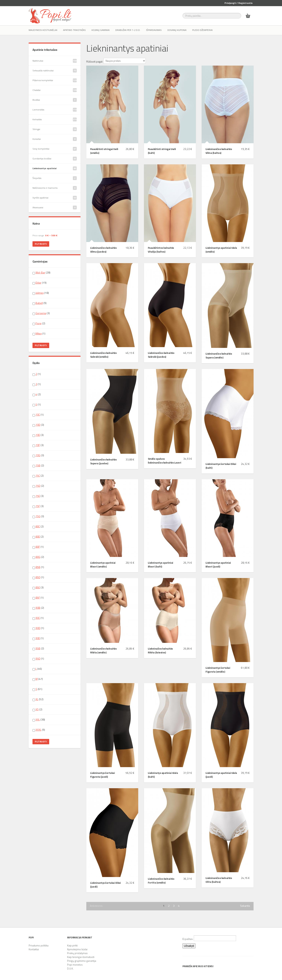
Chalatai (55, 90)
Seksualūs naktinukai (55, 71)
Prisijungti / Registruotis (239, 3)
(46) (37, 669)
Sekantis (245, 906)
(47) (38, 679)
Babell (39, 303)
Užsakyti (189, 946)
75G (38, 516)
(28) (41, 273)
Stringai (55, 129)
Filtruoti (41, 244)
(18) (41, 293)
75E (38, 496)
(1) (39, 334)
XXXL (38, 730)
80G (38, 557)
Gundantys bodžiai (55, 159)
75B (38, 465)
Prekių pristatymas (77, 953)
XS (37, 709)
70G (38, 455)
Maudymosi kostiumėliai (43, 30)
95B (38, 648)
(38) (39, 720)
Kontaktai (34, 949)
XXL (38, 719)
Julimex (40, 293)
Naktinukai (55, 61)
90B (38, 608)
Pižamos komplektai (55, 80)
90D (38, 628)
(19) (40, 283)
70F (38, 445)
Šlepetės (55, 178)
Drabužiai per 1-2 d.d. (128, 30)
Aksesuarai (55, 208)
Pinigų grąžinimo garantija (82, 961)
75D (38, 486)
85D (38, 577)
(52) (38, 699)
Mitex (39, 333)
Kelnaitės (55, 119)
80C (38, 526)
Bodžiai (55, 100)
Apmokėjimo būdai (77, 949)
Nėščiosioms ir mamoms (55, 188)
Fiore (39, 323)
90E (38, 638)
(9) (40, 303)
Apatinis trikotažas (74, 30)
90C (38, 618)
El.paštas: (209, 938)
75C (38, 476)
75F (38, 506)
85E (38, 587)
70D (38, 425)
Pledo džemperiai (202, 30)
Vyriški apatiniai (55, 198)
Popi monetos (75, 965)
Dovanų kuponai (177, 30)
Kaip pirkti (72, 945)
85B (38, 567)
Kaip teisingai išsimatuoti (81, 957)
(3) (41, 313)
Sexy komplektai (55, 149)
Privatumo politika (39, 945)
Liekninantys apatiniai (55, 168)
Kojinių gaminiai (101, 30)
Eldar (38, 283)
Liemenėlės (55, 110)
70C (38, 415)
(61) (37, 689)
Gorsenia (41, 313)
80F (38, 547)
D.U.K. (70, 968)
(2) (39, 323)
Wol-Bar (40, 272)
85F (38, 597)
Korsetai (55, 139)
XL (37, 699)
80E (38, 537)
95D (38, 658)
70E (38, 435)
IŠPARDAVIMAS (154, 30)
